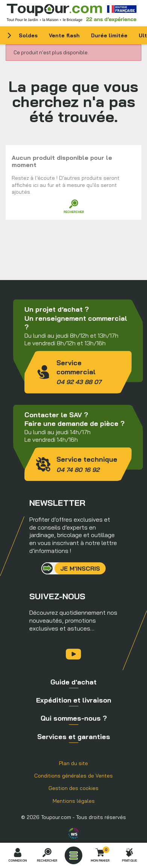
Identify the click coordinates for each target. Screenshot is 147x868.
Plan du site (73, 763)
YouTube (73, 654)
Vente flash (64, 35)
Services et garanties (74, 737)
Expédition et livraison (74, 700)
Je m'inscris (80, 568)
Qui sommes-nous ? (74, 718)
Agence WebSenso (74, 833)
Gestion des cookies (73, 788)
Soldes (28, 35)
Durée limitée (109, 35)
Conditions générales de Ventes (73, 776)
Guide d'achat (73, 682)
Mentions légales (74, 801)
